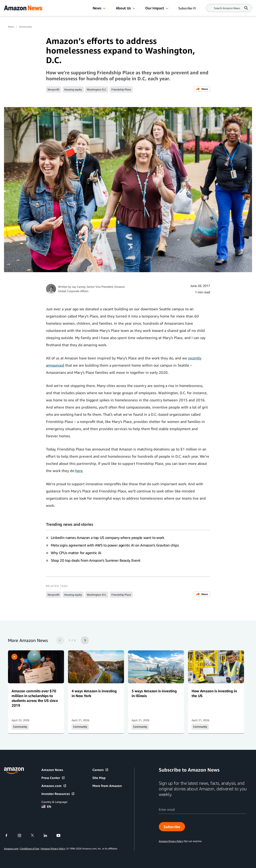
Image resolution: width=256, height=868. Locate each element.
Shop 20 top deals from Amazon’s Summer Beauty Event (96, 560)
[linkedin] (48, 835)
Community (25, 27)
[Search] (227, 8)
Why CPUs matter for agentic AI (76, 553)
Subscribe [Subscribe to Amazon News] (188, 8)
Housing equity (73, 89)
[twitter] (35, 835)
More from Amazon (107, 786)
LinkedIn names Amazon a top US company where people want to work (107, 538)
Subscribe (172, 827)
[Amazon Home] (23, 8)
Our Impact (154, 8)
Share (202, 89)
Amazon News (52, 770)
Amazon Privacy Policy (53, 849)
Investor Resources (58, 794)
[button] (104, 9)
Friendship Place (121, 89)
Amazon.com (54, 786)
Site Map (99, 778)
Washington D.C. (97, 89)
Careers (100, 770)
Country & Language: (54, 802)
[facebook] (9, 835)
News (97, 8)
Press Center (53, 778)
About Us (123, 8)
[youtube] (61, 835)
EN (46, 806)
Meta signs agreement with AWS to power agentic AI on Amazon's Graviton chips (115, 545)
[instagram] (22, 835)
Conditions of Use (30, 849)
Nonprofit (53, 89)
